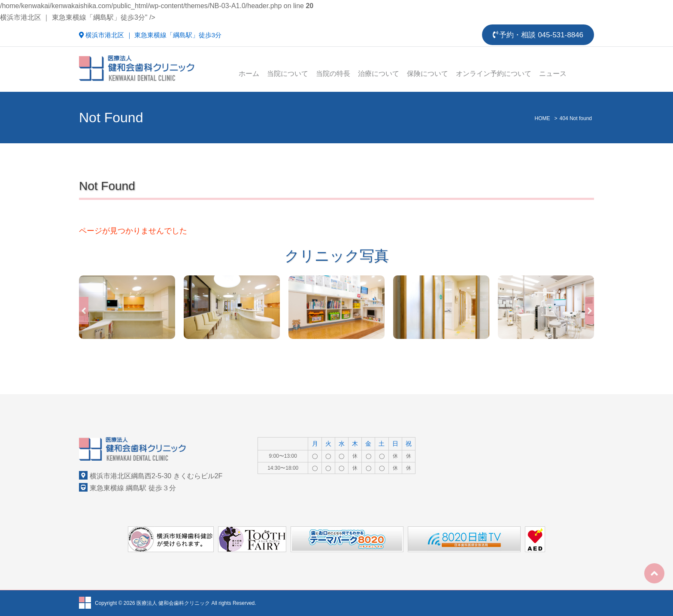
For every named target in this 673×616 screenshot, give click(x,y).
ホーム (249, 74)
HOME (543, 118)
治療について (379, 74)
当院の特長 (333, 74)
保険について (427, 74)
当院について (288, 74)
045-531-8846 (561, 35)
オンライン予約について (494, 74)
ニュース (553, 74)
